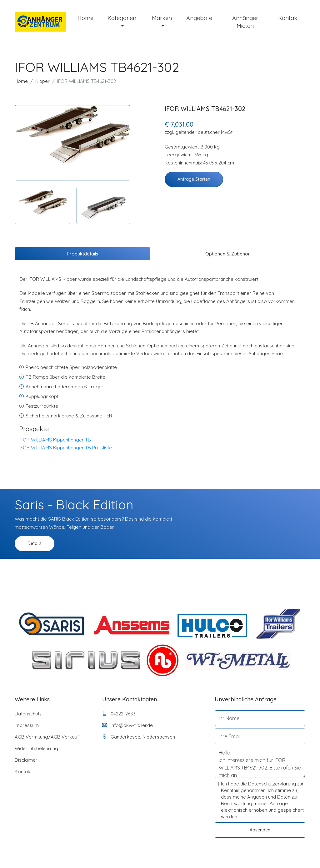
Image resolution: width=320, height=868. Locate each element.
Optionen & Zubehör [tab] (228, 254)
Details (35, 543)
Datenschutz (28, 714)
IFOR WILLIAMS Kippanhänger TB (55, 440)
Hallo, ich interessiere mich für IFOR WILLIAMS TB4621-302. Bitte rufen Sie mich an (260, 762)
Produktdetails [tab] (82, 254)
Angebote (199, 18)
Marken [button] (162, 18)
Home (85, 18)
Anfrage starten (194, 179)
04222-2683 (119, 714)
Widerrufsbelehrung (36, 748)
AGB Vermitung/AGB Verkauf (47, 737)
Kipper (42, 81)
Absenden (260, 830)
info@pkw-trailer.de (127, 725)
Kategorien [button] (122, 18)
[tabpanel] (72, 134)
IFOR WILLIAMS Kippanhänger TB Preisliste (66, 448)
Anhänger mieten (245, 22)
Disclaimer (26, 760)
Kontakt (289, 18)
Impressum (27, 725)
